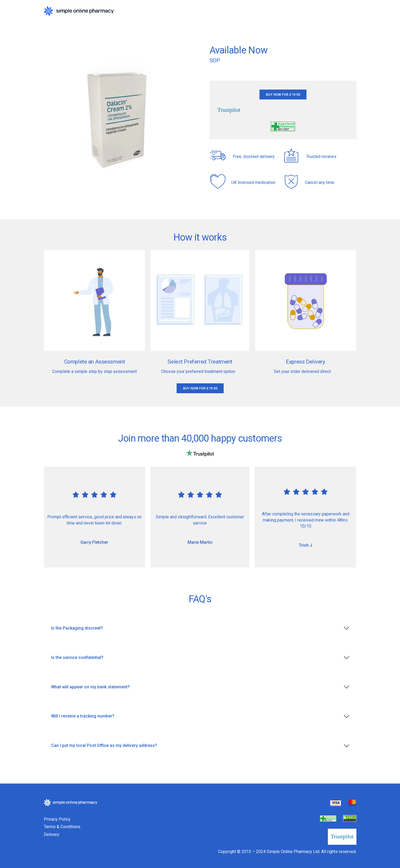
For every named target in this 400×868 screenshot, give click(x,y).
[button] (283, 94)
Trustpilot (229, 110)
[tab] (200, 628)
